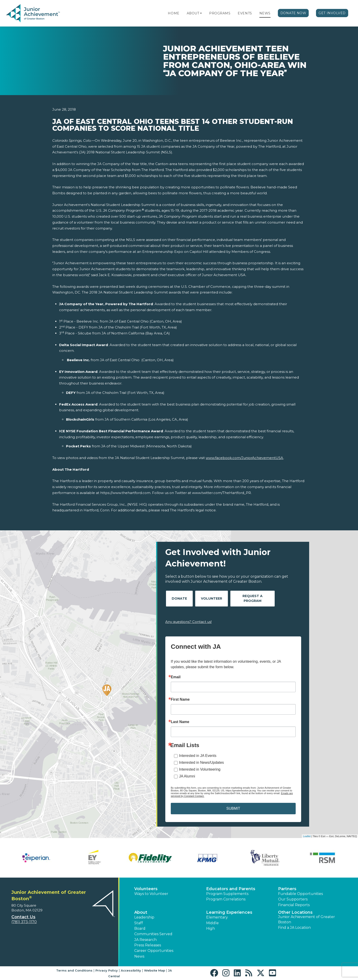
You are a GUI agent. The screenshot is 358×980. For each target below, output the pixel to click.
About (193, 13)
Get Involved (332, 13)
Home (174, 13)
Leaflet (307, 836)
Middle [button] (212, 923)
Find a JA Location (294, 928)
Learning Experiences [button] (229, 912)
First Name (180, 700)
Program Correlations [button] (226, 899)
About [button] (141, 912)
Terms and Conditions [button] (74, 970)
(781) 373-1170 (24, 922)
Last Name (180, 722)
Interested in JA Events (198, 756)
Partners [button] (287, 889)
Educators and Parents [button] (231, 889)
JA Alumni (187, 776)
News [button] (139, 956)
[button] (201, 13)
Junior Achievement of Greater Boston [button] (307, 919)
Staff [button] (139, 923)
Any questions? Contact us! (188, 622)
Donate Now (293, 13)
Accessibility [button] (131, 970)
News (265, 13)
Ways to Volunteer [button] (151, 894)
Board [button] (140, 928)
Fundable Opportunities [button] (300, 894)
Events (245, 13)
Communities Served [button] (153, 934)
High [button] (211, 928)
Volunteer (212, 598)
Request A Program (253, 598)
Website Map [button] (155, 970)
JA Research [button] (145, 940)
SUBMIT (233, 808)
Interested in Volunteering (200, 769)
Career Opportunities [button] (154, 951)
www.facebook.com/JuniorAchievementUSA (245, 458)
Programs (220, 13)
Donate (179, 598)
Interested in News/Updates (201, 762)
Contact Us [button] (23, 917)
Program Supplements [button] (227, 894)
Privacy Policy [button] (107, 970)
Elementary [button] (217, 917)
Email (176, 677)
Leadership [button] (144, 917)
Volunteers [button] (146, 889)
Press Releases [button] (148, 945)
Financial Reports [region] (294, 905)
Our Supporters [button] (293, 899)
